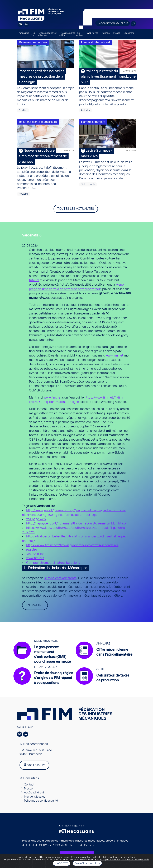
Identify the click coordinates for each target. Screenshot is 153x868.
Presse (117, 33)
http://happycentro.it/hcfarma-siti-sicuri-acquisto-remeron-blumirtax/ (76, 524)
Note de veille (88, 184)
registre (32, 550)
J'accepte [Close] (62, 863)
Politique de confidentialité (41, 801)
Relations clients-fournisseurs (38, 122)
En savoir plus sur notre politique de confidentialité (122, 860)
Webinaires (93, 33)
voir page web (36, 519)
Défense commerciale (33, 42)
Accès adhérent (34, 793)
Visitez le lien (35, 554)
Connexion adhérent (113, 23)
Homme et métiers (93, 122)
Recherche (129, 33)
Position (23, 110)
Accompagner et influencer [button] (47, 34)
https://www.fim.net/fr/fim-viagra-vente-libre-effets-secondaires (72, 545)
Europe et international (95, 42)
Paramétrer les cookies (87, 863)
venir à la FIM (34, 765)
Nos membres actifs (67, 34)
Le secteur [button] (80, 34)
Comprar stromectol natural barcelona (53, 563)
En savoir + (35, 605)
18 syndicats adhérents (60, 578)
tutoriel (34, 280)
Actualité (86, 110)
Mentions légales (35, 797)
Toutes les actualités (76, 209)
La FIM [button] (33, 34)
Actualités (24, 33)
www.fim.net (114, 356)
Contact (29, 785)
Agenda (106, 33)
